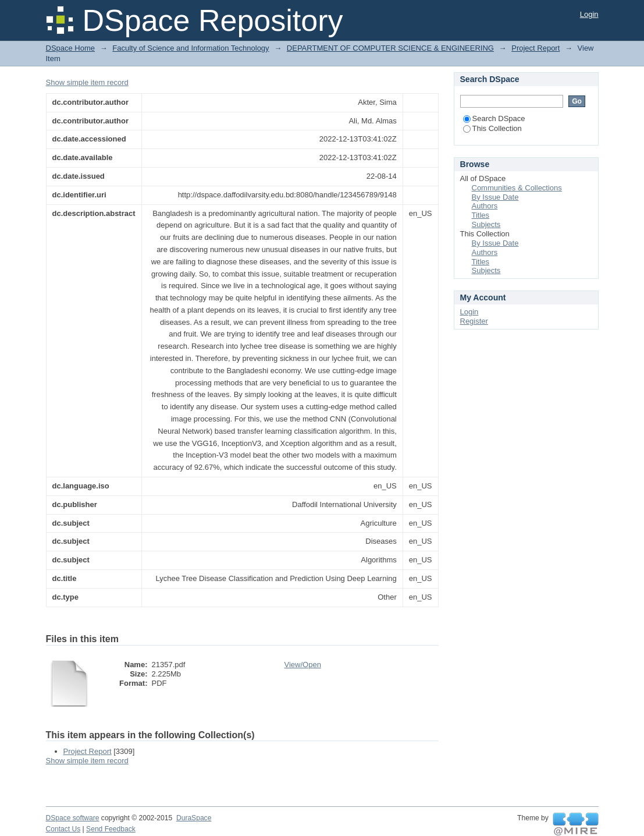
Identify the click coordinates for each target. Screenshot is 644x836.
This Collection (492, 128)
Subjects (486, 224)
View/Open (303, 665)
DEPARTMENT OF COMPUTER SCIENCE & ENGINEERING (390, 48)
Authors (485, 206)
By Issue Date (495, 197)
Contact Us (63, 829)
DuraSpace (194, 818)
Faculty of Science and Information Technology (191, 48)
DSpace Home (71, 48)
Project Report (536, 48)
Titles (481, 215)
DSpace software (73, 818)
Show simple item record (87, 82)
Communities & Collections (517, 188)
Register (474, 321)
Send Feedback (111, 829)
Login (589, 14)
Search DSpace (494, 118)
